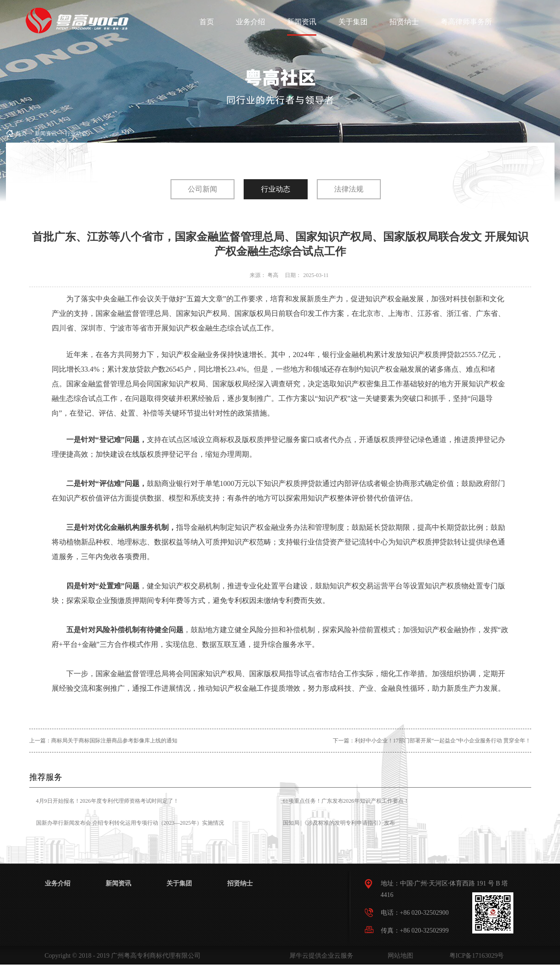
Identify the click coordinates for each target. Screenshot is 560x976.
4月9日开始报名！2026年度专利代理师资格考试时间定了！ (107, 801)
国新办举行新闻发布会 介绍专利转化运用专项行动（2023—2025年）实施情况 (130, 823)
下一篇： (432, 741)
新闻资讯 (46, 133)
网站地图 (399, 956)
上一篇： (103, 741)
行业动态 (76, 133)
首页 (207, 22)
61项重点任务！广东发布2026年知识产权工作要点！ (346, 801)
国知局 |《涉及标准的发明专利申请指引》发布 (339, 823)
